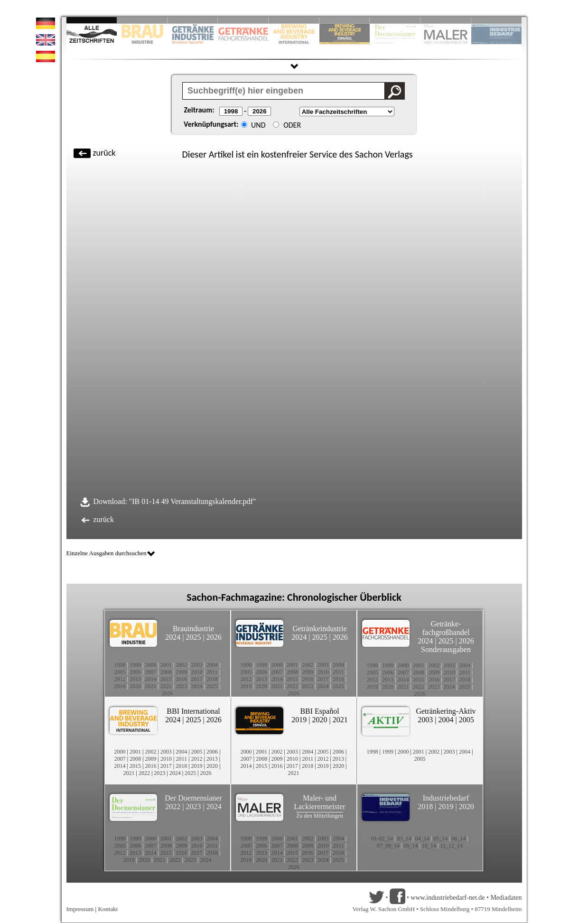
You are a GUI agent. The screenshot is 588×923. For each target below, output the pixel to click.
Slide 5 (294, 20)
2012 (120, 679)
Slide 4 (243, 20)
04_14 (422, 839)
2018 (212, 679)
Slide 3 (193, 20)
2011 (212, 672)
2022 (166, 686)
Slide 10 (497, 20)
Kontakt (108, 909)
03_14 (404, 839)
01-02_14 (382, 839)
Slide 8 (395, 20)
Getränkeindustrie (320, 629)
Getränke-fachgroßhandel (446, 628)
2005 (120, 672)
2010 (197, 672)
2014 (150, 679)
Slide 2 (142, 20)
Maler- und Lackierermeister (319, 802)
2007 (151, 672)
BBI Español (319, 711)
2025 (194, 637)
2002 (181, 665)
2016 (181, 679)
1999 (135, 665)
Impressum (80, 909)
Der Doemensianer (193, 798)
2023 (181, 686)
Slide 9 (446, 20)
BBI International (193, 711)
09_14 (411, 846)
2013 (135, 679)
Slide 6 (345, 20)
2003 (197, 665)
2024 (173, 637)
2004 (212, 665)
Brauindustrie (193, 629)
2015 (166, 679)
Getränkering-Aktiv (446, 711)
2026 (214, 637)
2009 (181, 672)
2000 (150, 665)
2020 (135, 686)
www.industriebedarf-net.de (448, 898)
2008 (166, 672)
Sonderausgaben (446, 649)
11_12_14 (451, 846)
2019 (120, 686)
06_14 (459, 839)
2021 (150, 686)
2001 (166, 665)
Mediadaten (506, 898)
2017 (197, 679)
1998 (120, 665)
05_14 (440, 839)
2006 (135, 672)
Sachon (369, 154)
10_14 (429, 846)
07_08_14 (388, 846)
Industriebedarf (446, 798)
